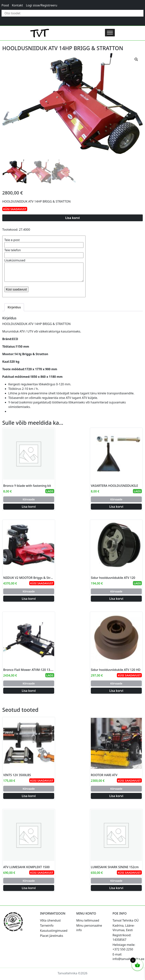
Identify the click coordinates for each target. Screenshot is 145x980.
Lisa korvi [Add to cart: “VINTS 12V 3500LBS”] (29, 796)
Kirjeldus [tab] (14, 307)
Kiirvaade (29, 499)
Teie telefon (44, 253)
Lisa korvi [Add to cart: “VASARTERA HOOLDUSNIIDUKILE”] (116, 507)
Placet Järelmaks (52, 936)
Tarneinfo (47, 925)
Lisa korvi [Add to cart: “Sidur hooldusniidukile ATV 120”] (116, 599)
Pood (5, 5)
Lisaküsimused (44, 270)
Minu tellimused (88, 920)
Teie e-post (44, 242)
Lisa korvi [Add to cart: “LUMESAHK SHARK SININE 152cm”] (116, 888)
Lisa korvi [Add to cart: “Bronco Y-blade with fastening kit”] (29, 507)
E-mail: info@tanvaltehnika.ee (128, 957)
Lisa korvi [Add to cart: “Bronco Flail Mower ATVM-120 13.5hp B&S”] (29, 691)
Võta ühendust (50, 920)
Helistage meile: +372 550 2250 (124, 947)
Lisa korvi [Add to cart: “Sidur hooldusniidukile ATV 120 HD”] (116, 691)
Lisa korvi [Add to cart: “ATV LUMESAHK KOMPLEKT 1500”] (29, 888)
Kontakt (17, 5)
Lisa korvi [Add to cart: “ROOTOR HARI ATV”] (116, 796)
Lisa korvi (73, 218)
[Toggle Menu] (110, 33)
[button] (136, 59)
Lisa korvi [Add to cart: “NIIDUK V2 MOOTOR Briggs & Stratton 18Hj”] (29, 599)
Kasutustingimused (54, 931)
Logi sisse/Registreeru (42, 5)
